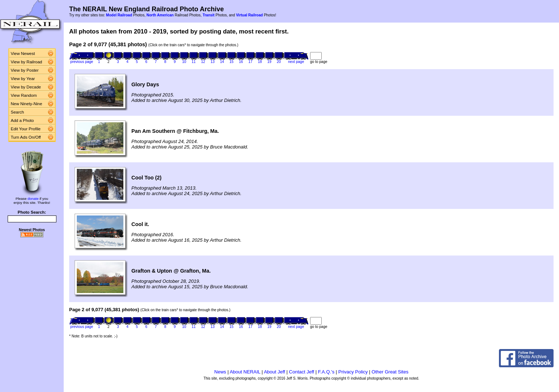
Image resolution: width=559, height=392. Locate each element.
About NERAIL (245, 372)
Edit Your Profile (26, 129)
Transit (209, 15)
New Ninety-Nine (27, 104)
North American (160, 15)
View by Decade (26, 87)
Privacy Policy (353, 372)
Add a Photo (22, 120)
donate (33, 199)
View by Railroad (27, 62)
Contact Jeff (302, 372)
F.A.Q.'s (326, 372)
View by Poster (25, 70)
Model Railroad (119, 15)
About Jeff (274, 372)
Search (18, 112)
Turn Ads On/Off (26, 137)
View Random (24, 95)
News (220, 372)
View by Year (23, 79)
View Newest (23, 54)
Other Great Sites (390, 372)
